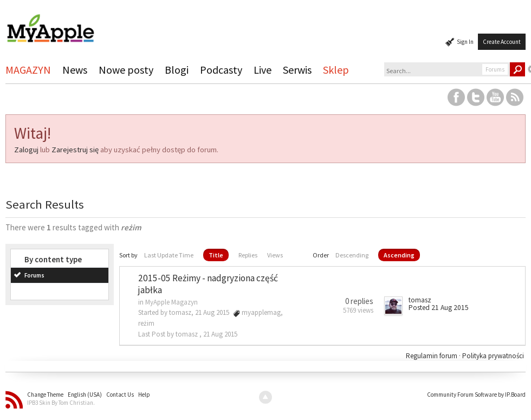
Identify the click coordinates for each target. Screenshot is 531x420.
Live (263, 70)
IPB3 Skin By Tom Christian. (61, 403)
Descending (352, 255)
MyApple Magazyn (171, 302)
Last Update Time (169, 255)
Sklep (336, 70)
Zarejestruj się (75, 150)
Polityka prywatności (493, 356)
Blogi (177, 70)
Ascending (399, 255)
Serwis (297, 70)
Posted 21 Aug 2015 (439, 308)
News (75, 70)
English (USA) (85, 395)
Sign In (465, 42)
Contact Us (120, 395)
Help (144, 395)
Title (216, 255)
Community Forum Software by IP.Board (476, 395)
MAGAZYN (28, 70)
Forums (34, 275)
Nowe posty (126, 70)
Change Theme (45, 395)
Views (275, 255)
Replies (248, 255)
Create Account (502, 42)
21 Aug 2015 (220, 334)
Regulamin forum (432, 356)
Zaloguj (26, 150)
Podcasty (221, 70)
